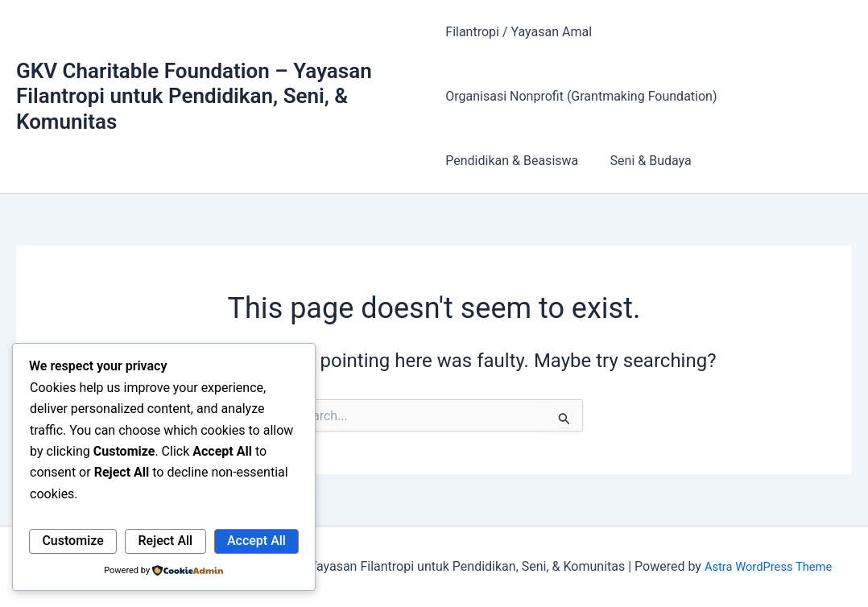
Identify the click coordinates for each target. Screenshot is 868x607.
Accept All (256, 541)
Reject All (166, 541)
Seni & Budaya (645, 161)
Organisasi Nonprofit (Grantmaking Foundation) (581, 96)
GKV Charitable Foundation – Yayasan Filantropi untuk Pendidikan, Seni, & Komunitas (194, 96)
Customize (72, 541)
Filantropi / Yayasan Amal (519, 32)
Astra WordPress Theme (768, 566)
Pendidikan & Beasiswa (512, 161)
